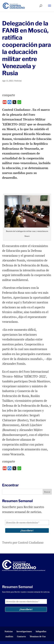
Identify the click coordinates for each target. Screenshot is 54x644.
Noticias (18, 81)
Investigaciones (24, 631)
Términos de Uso (38, 636)
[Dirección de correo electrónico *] (27, 523)
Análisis (9, 636)
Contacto (21, 636)
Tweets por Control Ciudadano (23, 542)
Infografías (41, 631)
